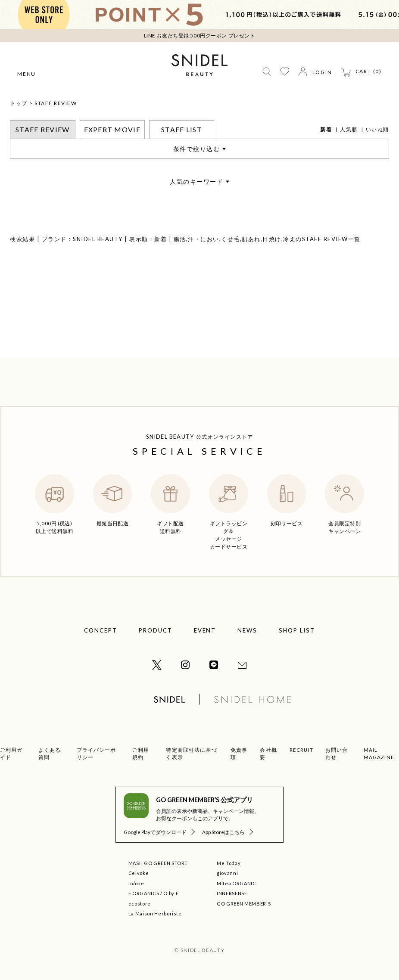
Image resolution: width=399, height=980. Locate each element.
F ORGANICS (144, 893)
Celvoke (139, 873)
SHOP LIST (297, 630)
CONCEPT (101, 630)
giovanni (227, 873)
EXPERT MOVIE (112, 129)
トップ (19, 103)
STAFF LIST (182, 129)
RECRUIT (301, 750)
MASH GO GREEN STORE (158, 863)
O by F (171, 893)
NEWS (247, 630)
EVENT (205, 630)
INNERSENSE (232, 893)
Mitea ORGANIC (237, 883)
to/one (136, 883)
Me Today (229, 863)
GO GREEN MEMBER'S (244, 904)
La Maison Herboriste (155, 913)
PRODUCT (156, 630)
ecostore (140, 904)
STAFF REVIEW (56, 103)
